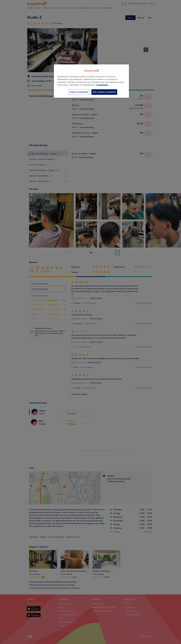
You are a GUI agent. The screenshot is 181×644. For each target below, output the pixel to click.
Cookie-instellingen (79, 92)
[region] (91, 81)
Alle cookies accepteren (104, 92)
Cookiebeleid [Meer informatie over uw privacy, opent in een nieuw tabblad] (102, 85)
